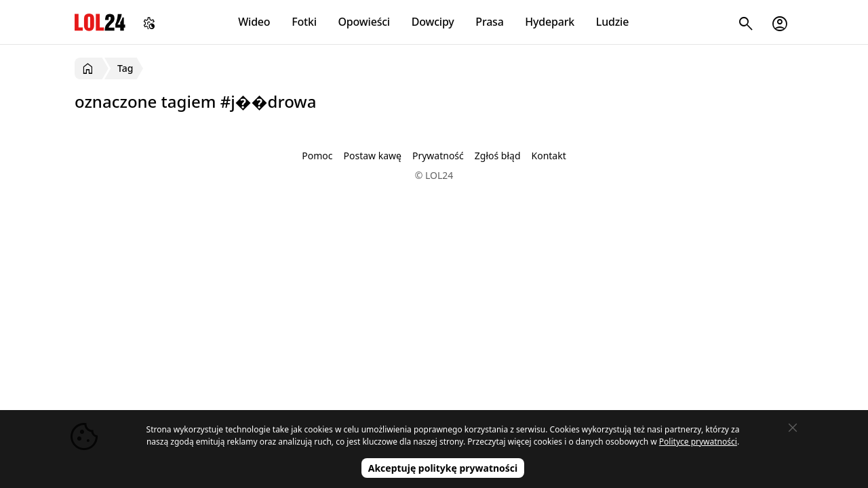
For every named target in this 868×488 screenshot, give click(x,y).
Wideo (254, 22)
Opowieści (364, 22)
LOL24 (100, 22)
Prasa (489, 22)
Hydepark (550, 22)
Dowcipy (433, 22)
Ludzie (612, 22)
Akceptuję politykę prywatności (443, 468)
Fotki (304, 22)
